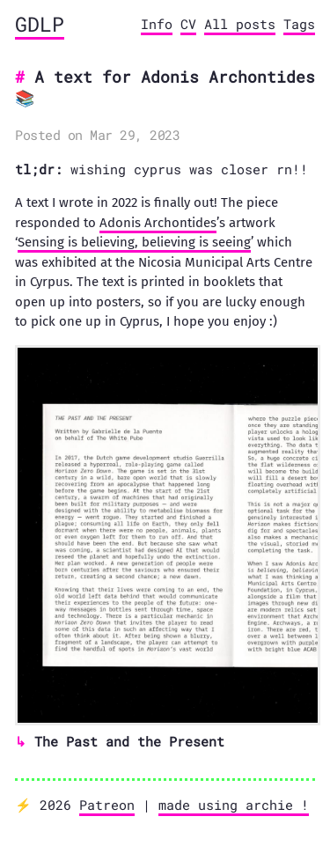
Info (157, 24)
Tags (299, 24)
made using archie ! (234, 805)
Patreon (107, 805)
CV (188, 24)
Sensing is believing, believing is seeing (134, 242)
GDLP (40, 24)
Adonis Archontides (158, 223)
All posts (240, 24)
